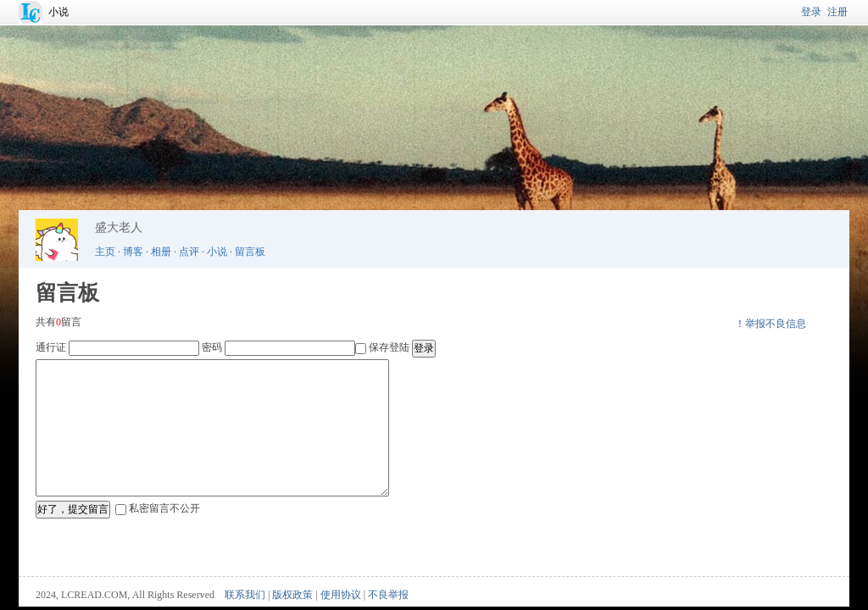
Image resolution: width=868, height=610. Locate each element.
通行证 (51, 347)
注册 (837, 12)
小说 (58, 12)
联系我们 (245, 595)
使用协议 (341, 595)
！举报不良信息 (771, 324)
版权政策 (292, 595)
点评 (189, 252)
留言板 (250, 252)
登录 (811, 12)
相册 (161, 252)
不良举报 (388, 595)
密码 (212, 347)
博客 (133, 252)
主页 (105, 252)
